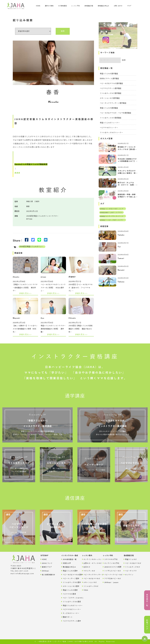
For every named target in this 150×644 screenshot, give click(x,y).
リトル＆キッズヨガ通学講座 (111, 93)
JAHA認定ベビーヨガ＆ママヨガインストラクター (113, 209)
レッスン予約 (76, 6)
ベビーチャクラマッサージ (90, 575)
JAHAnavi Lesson (111, 582)
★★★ (17, 173)
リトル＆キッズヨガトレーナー (111, 133)
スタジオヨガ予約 (110, 559)
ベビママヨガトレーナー (109, 128)
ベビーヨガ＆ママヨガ (90, 578)
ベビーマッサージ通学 (69, 578)
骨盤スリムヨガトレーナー (110, 123)
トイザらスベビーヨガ (111, 571)
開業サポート (67, 617)
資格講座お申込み (103, 6)
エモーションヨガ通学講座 (110, 98)
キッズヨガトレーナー (69, 613)
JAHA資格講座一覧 (69, 559)
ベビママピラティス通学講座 (111, 88)
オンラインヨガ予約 (111, 563)
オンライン (129, 575)
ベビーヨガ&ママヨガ (132, 563)
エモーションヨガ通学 (69, 586)
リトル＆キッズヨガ (90, 586)
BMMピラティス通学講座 (109, 79)
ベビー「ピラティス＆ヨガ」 (69, 598)
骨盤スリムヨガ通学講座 (109, 74)
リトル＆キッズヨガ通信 (69, 602)
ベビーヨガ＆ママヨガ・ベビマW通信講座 (116, 113)
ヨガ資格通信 (62, 6)
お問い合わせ (118, 6)
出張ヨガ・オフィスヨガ (90, 563)
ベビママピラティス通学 (69, 621)
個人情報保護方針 (48, 575)
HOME (38, 6)
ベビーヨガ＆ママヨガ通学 (69, 575)
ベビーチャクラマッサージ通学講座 (113, 103)
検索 (63, 31)
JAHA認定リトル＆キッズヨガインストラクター (113, 220)
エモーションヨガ (89, 582)
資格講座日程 (89, 6)
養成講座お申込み (69, 567)
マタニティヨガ (89, 571)
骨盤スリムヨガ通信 (69, 590)
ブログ (129, 6)
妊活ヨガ (86, 567)
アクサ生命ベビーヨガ (111, 578)
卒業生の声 (66, 563)
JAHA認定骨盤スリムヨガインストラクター (32, 247)
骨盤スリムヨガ (130, 559)
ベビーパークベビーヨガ (111, 575)
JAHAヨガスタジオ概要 (111, 567)
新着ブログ (147, 625)
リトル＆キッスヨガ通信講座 (111, 118)
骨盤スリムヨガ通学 (69, 571)
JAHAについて (46, 563)
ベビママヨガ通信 (69, 594)
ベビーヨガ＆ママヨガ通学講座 (111, 84)
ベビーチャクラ (130, 571)
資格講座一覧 (147, 600)
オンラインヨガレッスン (90, 559)
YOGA (85, 590)
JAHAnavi (45, 571)
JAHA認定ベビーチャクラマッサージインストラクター (114, 216)
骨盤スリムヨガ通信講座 (109, 108)
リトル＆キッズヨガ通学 (69, 582)
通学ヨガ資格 (49, 6)
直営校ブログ (46, 567)
